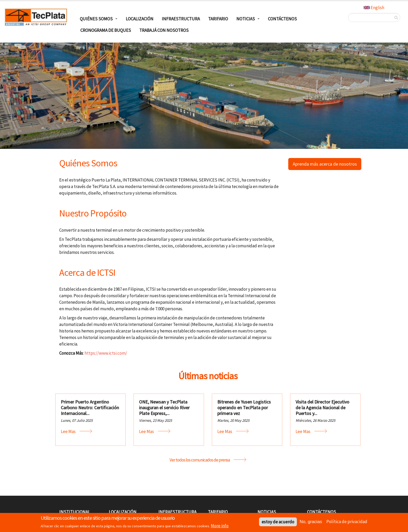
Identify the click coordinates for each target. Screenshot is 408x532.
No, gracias (311, 522)
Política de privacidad (347, 522)
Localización (140, 19)
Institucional (75, 512)
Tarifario (218, 19)
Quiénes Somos (96, 19)
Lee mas (68, 431)
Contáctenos (282, 19)
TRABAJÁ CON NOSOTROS (164, 30)
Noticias (246, 19)
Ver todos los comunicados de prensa (200, 460)
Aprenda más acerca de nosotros (325, 164)
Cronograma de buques (106, 30)
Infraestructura (181, 19)
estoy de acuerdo (278, 523)
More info (220, 527)
